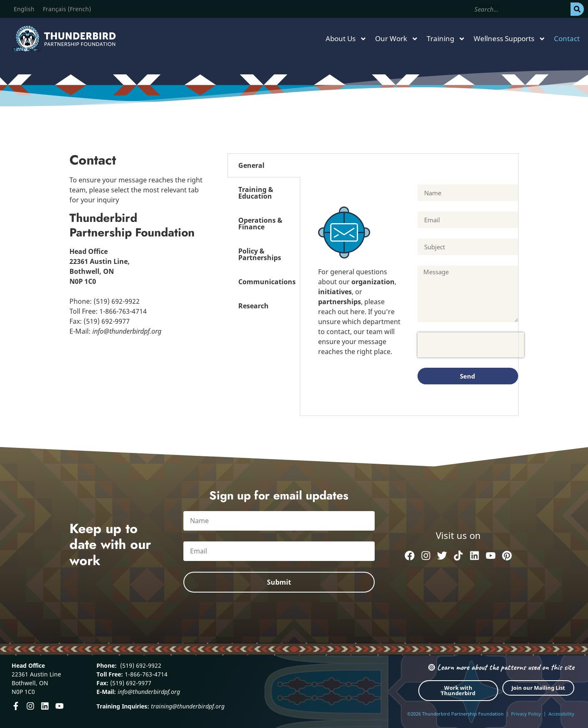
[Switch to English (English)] (24, 9)
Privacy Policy (526, 714)
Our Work (397, 39)
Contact (567, 38)
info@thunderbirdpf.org (149, 692)
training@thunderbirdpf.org (188, 706)
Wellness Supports (510, 39)
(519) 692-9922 (140, 665)
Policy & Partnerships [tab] (260, 254)
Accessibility (561, 714)
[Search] (577, 9)
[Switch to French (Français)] (67, 9)
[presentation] (471, 345)
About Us (346, 39)
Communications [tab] (267, 282)
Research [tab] (253, 306)
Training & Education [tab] (256, 193)
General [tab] (251, 165)
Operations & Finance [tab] (260, 224)
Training (446, 39)
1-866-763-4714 (145, 674)
